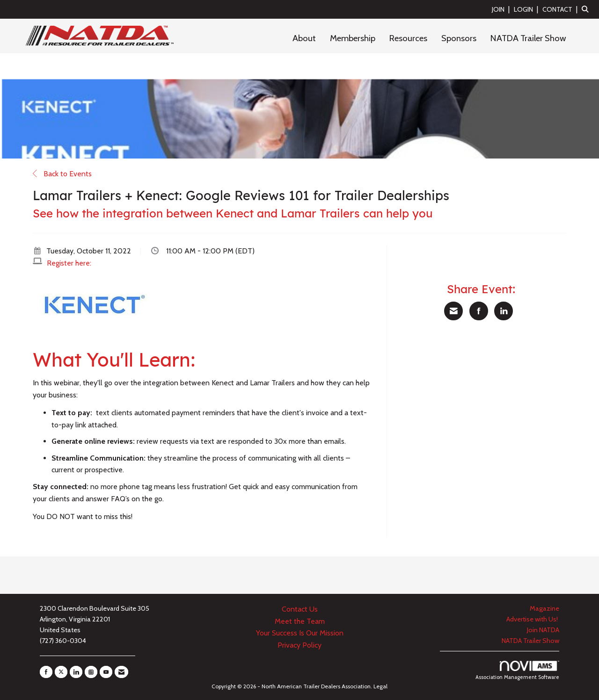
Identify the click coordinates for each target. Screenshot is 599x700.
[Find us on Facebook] (46, 672)
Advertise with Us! (533, 619)
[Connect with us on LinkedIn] (76, 672)
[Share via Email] (453, 311)
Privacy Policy (299, 645)
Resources (408, 38)
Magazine (544, 608)
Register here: (69, 263)
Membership (353, 38)
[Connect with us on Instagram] (91, 672)
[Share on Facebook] (479, 311)
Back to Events (62, 174)
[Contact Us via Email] (121, 672)
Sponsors (459, 38)
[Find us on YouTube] (106, 672)
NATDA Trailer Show (528, 38)
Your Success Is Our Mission (300, 633)
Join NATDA (543, 630)
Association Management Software (517, 671)
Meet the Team (300, 621)
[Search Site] (587, 9)
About (304, 38)
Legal (380, 686)
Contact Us (300, 609)
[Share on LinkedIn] (504, 311)
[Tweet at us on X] (61, 672)
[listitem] (502, 9)
